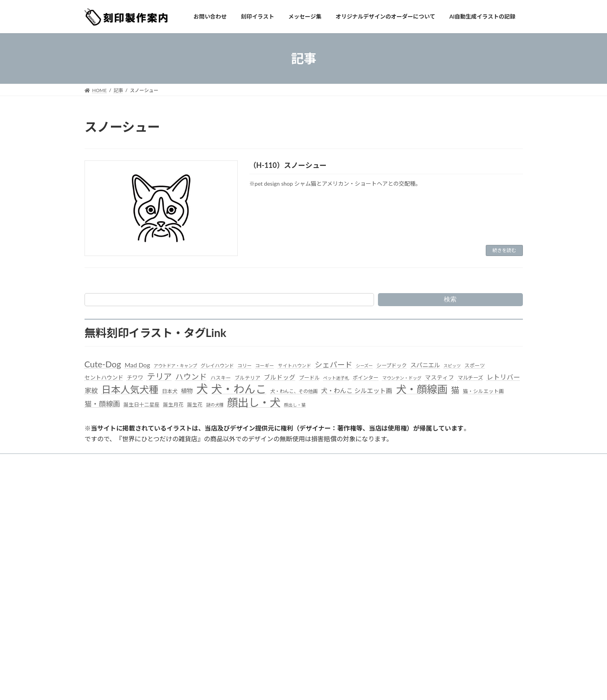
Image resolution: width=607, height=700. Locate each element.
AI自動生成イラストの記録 (267, 562)
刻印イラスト (253, 521)
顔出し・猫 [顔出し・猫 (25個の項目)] (295, 405)
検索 (450, 299)
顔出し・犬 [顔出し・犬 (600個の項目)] (254, 402)
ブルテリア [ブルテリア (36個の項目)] (247, 378)
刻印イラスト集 (216, 461)
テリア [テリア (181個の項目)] (159, 376)
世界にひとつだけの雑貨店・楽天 (125, 556)
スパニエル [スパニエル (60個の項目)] (425, 365)
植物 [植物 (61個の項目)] (187, 391)
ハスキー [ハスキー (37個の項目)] (221, 378)
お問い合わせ (169, 461)
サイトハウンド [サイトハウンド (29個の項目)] (295, 366)
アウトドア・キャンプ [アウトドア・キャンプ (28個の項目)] (175, 366)
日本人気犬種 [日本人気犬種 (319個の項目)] (130, 389)
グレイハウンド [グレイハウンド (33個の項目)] (217, 366)
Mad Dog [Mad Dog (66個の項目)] (137, 365)
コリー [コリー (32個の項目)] (244, 366)
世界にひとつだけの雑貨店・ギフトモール (134, 564)
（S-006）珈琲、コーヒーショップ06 (431, 573)
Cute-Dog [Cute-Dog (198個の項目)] (103, 364)
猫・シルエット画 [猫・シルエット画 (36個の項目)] (483, 391)
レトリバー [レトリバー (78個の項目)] (503, 377)
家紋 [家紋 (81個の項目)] (91, 390)
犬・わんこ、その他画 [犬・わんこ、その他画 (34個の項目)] (294, 391)
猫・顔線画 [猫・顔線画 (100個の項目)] (102, 404)
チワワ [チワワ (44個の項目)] (135, 377)
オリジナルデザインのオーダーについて (335, 461)
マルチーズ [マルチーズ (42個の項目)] (470, 378)
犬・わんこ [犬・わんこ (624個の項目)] (239, 389)
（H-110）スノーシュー (288, 165)
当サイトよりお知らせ (116, 461)
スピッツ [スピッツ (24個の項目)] (452, 366)
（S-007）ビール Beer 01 (418, 562)
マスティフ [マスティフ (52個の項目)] (440, 377)
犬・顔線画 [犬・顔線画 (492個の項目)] (422, 389)
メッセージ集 (263, 461)
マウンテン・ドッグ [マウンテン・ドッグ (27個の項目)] (402, 378)
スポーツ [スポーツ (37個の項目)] (475, 365)
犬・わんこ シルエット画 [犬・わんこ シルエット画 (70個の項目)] (357, 390)
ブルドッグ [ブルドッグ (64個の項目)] (280, 377)
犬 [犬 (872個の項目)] (202, 389)
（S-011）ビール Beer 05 (418, 520)
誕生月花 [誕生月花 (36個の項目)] (173, 405)
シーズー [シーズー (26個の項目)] (364, 366)
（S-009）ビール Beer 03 (418, 541)
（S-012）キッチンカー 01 (420, 510)
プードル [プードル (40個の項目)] (309, 378)
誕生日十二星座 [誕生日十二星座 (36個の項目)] (142, 405)
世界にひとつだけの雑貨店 (118, 548)
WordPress (37, 686)
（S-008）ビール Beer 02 (418, 552)
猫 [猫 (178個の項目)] (455, 390)
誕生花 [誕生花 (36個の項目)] (195, 405)
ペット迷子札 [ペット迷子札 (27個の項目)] (336, 378)
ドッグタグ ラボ (106, 572)
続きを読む (504, 250)
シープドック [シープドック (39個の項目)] (392, 365)
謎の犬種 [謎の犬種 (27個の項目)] (215, 405)
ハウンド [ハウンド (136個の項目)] (191, 377)
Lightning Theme (71, 686)
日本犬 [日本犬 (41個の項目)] (170, 391)
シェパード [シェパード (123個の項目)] (334, 364)
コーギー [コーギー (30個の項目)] (265, 366)
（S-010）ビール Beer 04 (418, 531)
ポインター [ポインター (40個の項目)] (366, 378)
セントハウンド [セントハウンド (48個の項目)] (104, 377)
